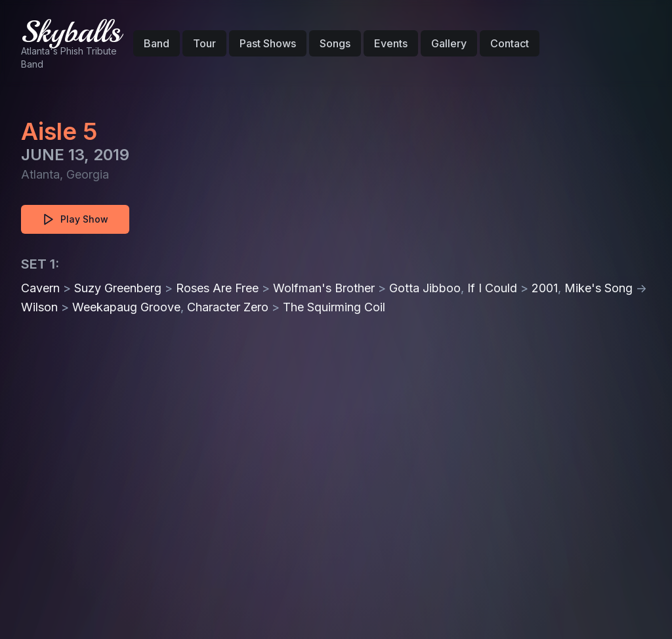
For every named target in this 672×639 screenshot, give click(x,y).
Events (391, 43)
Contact (510, 43)
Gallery (449, 43)
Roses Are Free (217, 288)
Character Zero (228, 307)
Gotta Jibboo (425, 288)
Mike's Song (598, 288)
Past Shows (268, 43)
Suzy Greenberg (118, 288)
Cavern (40, 288)
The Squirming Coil (334, 307)
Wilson (39, 307)
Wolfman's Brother (324, 288)
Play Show (75, 219)
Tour (204, 43)
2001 (545, 288)
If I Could (492, 288)
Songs (335, 43)
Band (157, 43)
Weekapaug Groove (126, 307)
